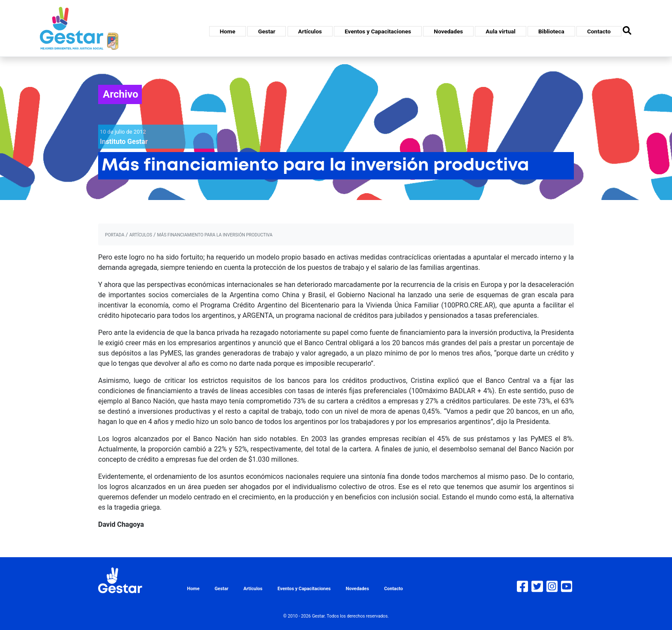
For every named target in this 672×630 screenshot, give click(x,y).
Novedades (448, 31)
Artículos (310, 31)
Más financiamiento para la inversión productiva (214, 235)
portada (115, 235)
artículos (141, 235)
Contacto (599, 31)
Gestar (267, 31)
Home (228, 31)
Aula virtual (500, 31)
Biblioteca (551, 31)
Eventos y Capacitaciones (378, 31)
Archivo (121, 94)
